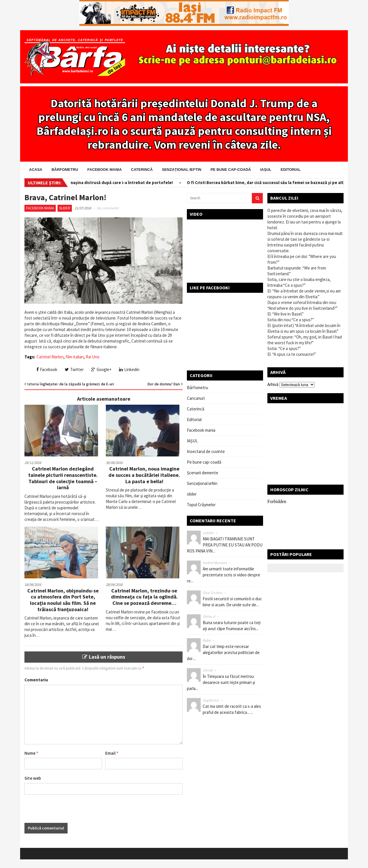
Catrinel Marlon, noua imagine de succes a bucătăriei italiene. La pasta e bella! (144, 475)
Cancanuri (196, 398)
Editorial (291, 170)
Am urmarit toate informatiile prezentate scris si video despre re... (224, 575)
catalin (208, 533)
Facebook (47, 369)
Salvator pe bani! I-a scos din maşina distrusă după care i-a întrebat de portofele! (95, 182)
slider (65, 208)
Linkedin (129, 369)
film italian (75, 357)
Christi (208, 670)
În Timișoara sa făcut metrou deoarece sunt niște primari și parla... (221, 682)
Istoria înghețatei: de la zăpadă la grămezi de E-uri (71, 384)
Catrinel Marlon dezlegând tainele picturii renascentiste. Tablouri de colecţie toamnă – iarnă (63, 478)
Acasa (36, 170)
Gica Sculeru (212, 593)
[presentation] (68, 812)
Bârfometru (65, 170)
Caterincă (142, 170)
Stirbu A (209, 616)
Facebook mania (105, 170)
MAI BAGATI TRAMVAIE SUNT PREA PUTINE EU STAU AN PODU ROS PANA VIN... (225, 545)
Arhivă (273, 384)
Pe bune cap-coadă (231, 170)
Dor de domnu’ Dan (164, 384)
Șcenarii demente (203, 473)
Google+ (101, 369)
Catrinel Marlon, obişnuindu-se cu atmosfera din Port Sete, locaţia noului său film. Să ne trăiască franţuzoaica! (63, 600)
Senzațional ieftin (182, 170)
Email (112, 753)
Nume (31, 753)
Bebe (207, 640)
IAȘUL (266, 170)
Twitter (74, 369)
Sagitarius (211, 700)
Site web (33, 778)
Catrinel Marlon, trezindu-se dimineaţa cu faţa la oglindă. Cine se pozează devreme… (144, 597)
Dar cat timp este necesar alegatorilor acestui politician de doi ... (223, 652)
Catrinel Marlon (50, 357)
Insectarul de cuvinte (206, 451)
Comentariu (36, 680)
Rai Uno (93, 357)
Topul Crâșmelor (201, 505)
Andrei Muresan (215, 563)
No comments (108, 208)
